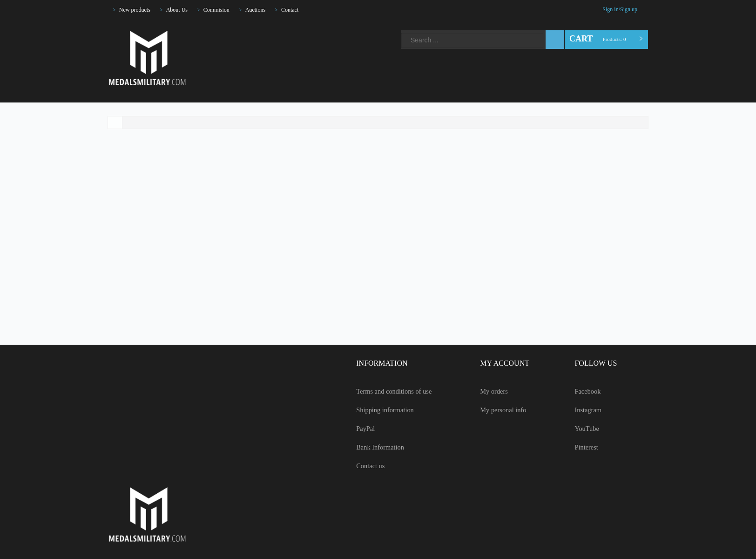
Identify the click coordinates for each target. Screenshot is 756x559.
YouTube (289, 29)
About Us (184, 10)
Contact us (359, 466)
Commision (226, 10)
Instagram (273, 29)
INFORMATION (368, 363)
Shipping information (373, 410)
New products (138, 10)
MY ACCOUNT (499, 363)
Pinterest (305, 29)
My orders (490, 391)
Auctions (268, 10)
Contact (306, 10)
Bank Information (368, 447)
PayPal (354, 429)
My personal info (499, 410)
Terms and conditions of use (385, 391)
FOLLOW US (593, 363)
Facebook (257, 29)
